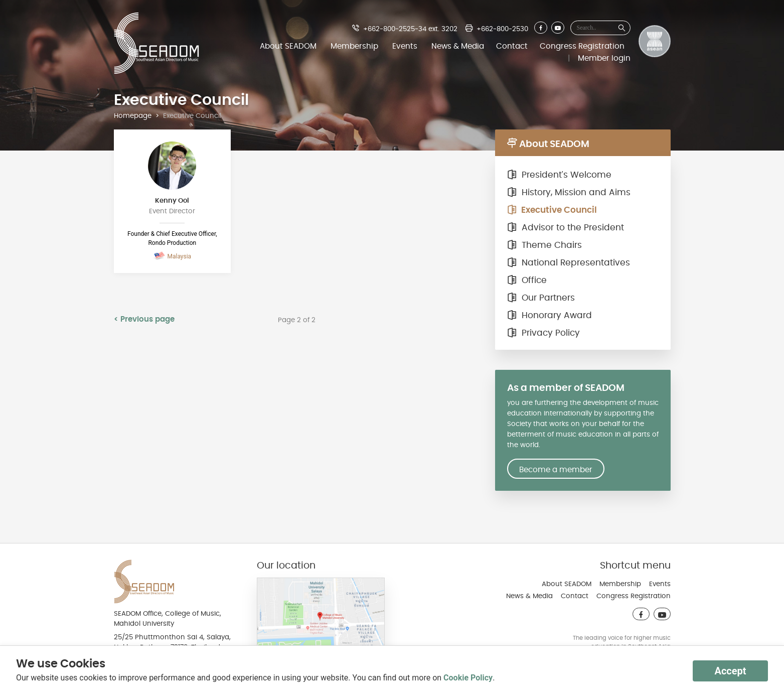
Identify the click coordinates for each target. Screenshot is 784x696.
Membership (354, 46)
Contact (512, 46)
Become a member (556, 470)
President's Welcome (559, 175)
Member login (604, 58)
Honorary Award (550, 316)
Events (405, 46)
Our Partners (541, 298)
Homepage (133, 116)
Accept (730, 671)
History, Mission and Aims (569, 193)
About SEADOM (288, 46)
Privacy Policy (543, 333)
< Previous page (144, 319)
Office (527, 281)
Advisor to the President (566, 228)
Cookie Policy (468, 678)
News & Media (458, 46)
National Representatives (569, 263)
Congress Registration (582, 46)
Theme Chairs (544, 245)
